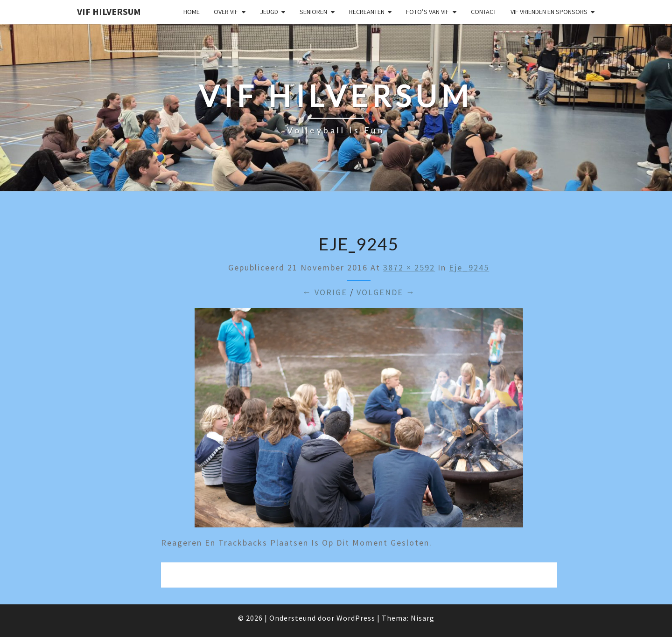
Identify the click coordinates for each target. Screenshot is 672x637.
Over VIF (226, 12)
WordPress (356, 618)
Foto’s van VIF (427, 12)
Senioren (313, 12)
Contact (484, 12)
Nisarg (423, 618)
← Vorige (325, 292)
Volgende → (386, 292)
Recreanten (367, 12)
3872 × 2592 (409, 267)
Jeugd (269, 12)
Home (192, 12)
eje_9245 (469, 267)
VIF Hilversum (109, 11)
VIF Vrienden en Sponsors (549, 12)
